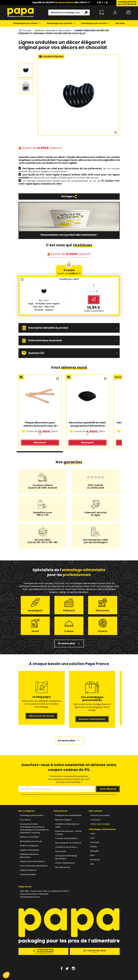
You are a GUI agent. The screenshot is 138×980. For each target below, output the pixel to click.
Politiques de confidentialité (68, 815)
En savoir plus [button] (67, 643)
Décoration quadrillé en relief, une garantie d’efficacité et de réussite (88, 424)
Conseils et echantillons (66, 838)
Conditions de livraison (66, 847)
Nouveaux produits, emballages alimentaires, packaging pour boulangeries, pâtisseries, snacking (35, 828)
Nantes (94, 847)
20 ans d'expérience (65, 863)
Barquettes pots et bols (31, 841)
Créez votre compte (100, 824)
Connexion (95, 820)
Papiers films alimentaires (32, 861)
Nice (92, 855)
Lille (92, 864)
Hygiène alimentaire (30, 850)
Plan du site (61, 851)
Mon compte (96, 811)
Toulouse (95, 842)
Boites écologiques (29, 846)
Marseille (95, 851)
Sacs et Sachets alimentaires (34, 866)
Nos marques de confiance (68, 843)
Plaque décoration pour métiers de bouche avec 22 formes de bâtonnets (40, 424)
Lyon (92, 838)
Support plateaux (28, 870)
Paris (93, 834)
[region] (69, 414)
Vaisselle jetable (28, 874)
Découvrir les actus (42, 716)
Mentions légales (63, 820)
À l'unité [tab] (69, 272)
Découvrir (40, 443)
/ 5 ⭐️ (102, 2)
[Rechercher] (69, 12)
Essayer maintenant (92, 719)
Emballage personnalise (32, 815)
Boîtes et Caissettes (29, 837)
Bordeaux (95, 860)
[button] (69, 328)
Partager (69, 197)
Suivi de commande (100, 815)
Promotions (25, 820)
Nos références (63, 867)
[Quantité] (94, 285)
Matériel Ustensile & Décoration (29, 856)
